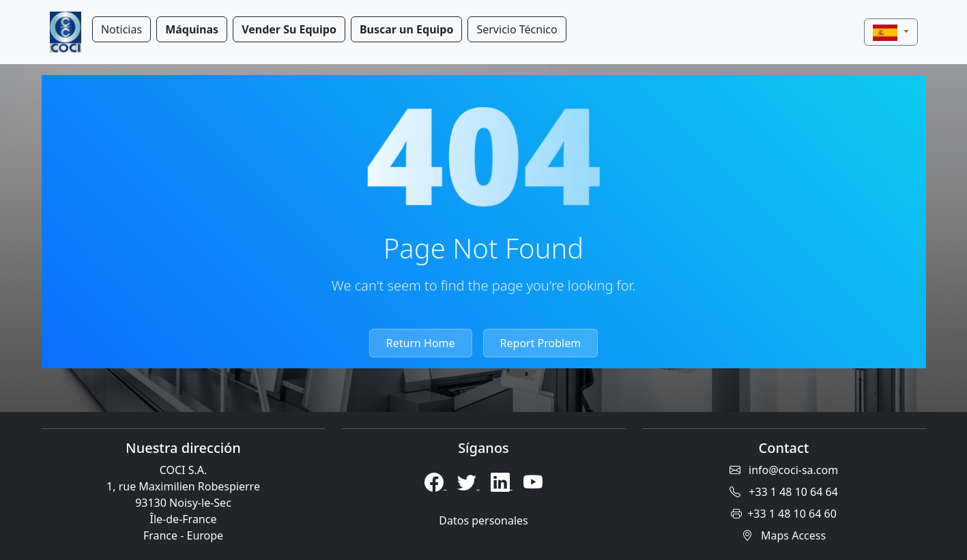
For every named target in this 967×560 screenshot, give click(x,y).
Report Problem (541, 343)
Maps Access (784, 535)
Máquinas (192, 29)
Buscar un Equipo (407, 29)
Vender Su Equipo (289, 29)
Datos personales (483, 520)
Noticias (121, 29)
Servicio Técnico (517, 29)
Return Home (421, 343)
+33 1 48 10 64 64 (784, 492)
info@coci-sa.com (784, 470)
